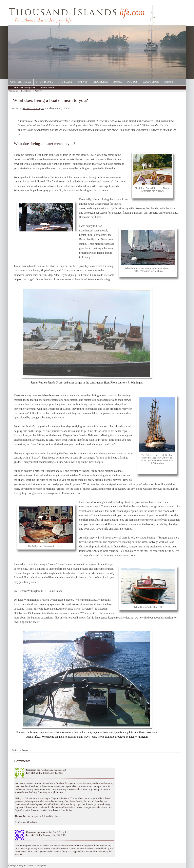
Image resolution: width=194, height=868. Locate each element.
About (169, 82)
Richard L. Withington (33, 108)
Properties (101, 82)
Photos (132, 82)
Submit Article (47, 87)
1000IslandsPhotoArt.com (167, 77)
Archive (18, 91)
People (25, 750)
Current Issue (21, 82)
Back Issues (45, 82)
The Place (65, 82)
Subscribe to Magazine (25, 87)
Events (83, 82)
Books (118, 82)
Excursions (151, 82)
